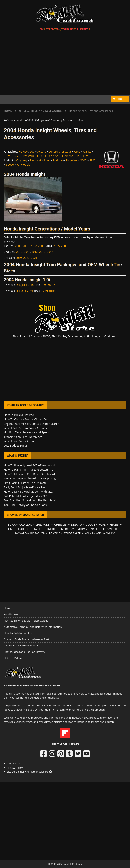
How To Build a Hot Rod (19, 415)
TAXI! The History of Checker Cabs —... (28, 505)
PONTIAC (55, 533)
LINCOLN (52, 529)
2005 (57, 246)
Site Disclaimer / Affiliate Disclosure (29, 772)
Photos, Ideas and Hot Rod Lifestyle (25, 652)
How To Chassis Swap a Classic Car (26, 419)
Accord (42, 151)
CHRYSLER (61, 524)
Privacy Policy (15, 768)
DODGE (90, 524)
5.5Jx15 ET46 (25, 291)
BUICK (12, 524)
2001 (26, 246)
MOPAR (82, 529)
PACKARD (20, 533)
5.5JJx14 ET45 (25, 285)
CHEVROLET (43, 524)
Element (68, 156)
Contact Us (13, 764)
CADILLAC (26, 524)
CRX (40, 156)
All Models (24, 165)
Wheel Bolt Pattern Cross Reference (27, 428)
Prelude (58, 160)
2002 (34, 246)
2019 (19, 258)
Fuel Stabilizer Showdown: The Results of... (31, 500)
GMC (11, 529)
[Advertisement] (65, 64)
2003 (41, 246)
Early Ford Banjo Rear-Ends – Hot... (26, 487)
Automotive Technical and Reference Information (33, 627)
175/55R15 (48, 291)
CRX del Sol (52, 156)
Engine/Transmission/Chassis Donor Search (32, 424)
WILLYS (111, 533)
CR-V (7, 156)
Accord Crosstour (60, 151)
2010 (19, 252)
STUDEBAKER (72, 533)
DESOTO (76, 524)
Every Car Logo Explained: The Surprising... (31, 478)
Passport (36, 160)
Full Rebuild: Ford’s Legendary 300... (27, 496)
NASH (94, 529)
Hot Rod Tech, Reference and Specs (26, 432)
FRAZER (114, 524)
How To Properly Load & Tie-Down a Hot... (31, 465)
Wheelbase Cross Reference (22, 441)
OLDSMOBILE (110, 529)
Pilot (47, 160)
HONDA (24, 151)
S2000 (10, 165)
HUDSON (24, 529)
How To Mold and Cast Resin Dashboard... (30, 474)
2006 (64, 246)
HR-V (85, 156)
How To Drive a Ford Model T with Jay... (29, 492)
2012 (35, 252)
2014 (50, 252)
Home (8, 608)
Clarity (87, 151)
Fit (77, 156)
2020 (26, 258)
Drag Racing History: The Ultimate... (26, 483)
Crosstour (28, 156)
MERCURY (67, 529)
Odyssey (22, 160)
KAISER (38, 529)
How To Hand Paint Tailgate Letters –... (28, 470)
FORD (102, 524)
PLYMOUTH (38, 533)
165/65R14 (49, 285)
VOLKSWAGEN (94, 533)
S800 (93, 160)
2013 (42, 252)
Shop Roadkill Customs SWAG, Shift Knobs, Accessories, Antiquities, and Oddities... (65, 336)
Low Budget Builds (16, 445)
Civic (77, 151)
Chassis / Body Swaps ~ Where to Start (27, 639)
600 (32, 151)
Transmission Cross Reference (23, 437)
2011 (27, 252)
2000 (18, 246)
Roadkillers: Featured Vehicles (21, 646)
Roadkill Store (12, 614)
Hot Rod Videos (13, 658)
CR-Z (16, 156)
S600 (83, 160)
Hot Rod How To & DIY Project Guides (26, 621)
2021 (34, 258)
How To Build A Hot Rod (18, 633)
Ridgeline (71, 160)
